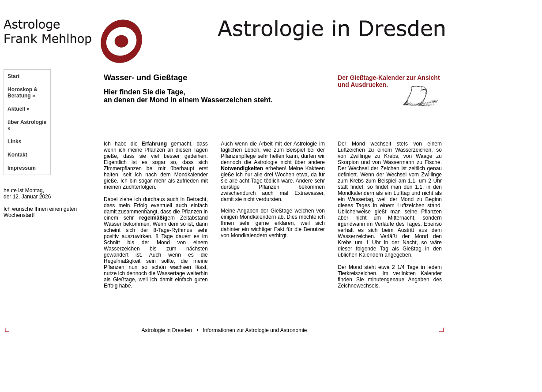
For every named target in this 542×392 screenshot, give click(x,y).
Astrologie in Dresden (167, 330)
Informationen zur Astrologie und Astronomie (255, 330)
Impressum (22, 168)
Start (13, 76)
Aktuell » (19, 109)
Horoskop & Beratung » (23, 93)
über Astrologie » (27, 125)
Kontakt (17, 155)
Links (14, 142)
